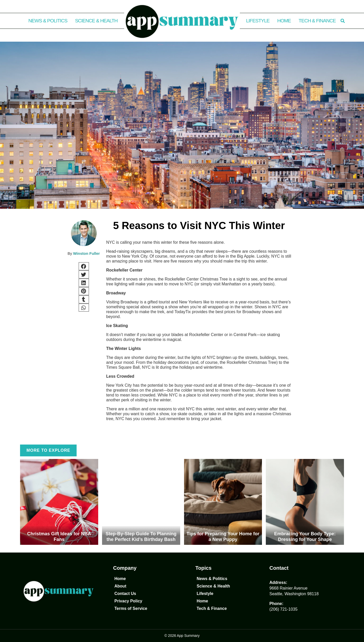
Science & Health (96, 21)
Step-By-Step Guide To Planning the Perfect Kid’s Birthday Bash (141, 537)
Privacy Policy (128, 601)
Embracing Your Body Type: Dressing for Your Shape (305, 537)
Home (284, 21)
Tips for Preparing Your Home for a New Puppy (223, 537)
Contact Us (125, 594)
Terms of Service (131, 608)
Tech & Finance (317, 21)
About (120, 586)
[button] (343, 21)
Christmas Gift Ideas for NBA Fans (59, 537)
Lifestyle (258, 21)
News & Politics (48, 21)
